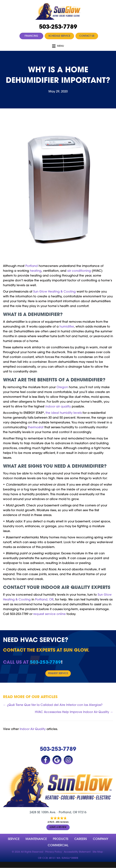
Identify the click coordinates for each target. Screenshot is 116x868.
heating (36, 271)
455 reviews (62, 822)
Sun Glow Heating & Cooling (54, 292)
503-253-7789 (58, 27)
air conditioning (79, 271)
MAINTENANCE (36, 839)
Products (61, 839)
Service (14, 839)
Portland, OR (44, 600)
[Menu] (58, 46)
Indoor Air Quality (33, 729)
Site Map (98, 852)
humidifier (67, 327)
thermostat (36, 428)
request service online (49, 614)
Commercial (58, 846)
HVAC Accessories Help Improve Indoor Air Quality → (74, 712)
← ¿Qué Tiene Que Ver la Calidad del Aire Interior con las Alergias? (53, 705)
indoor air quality (58, 407)
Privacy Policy (54, 852)
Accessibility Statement (77, 852)
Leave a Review (58, 827)
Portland (32, 266)
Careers (81, 839)
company (101, 839)
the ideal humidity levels (64, 413)
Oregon (62, 387)
